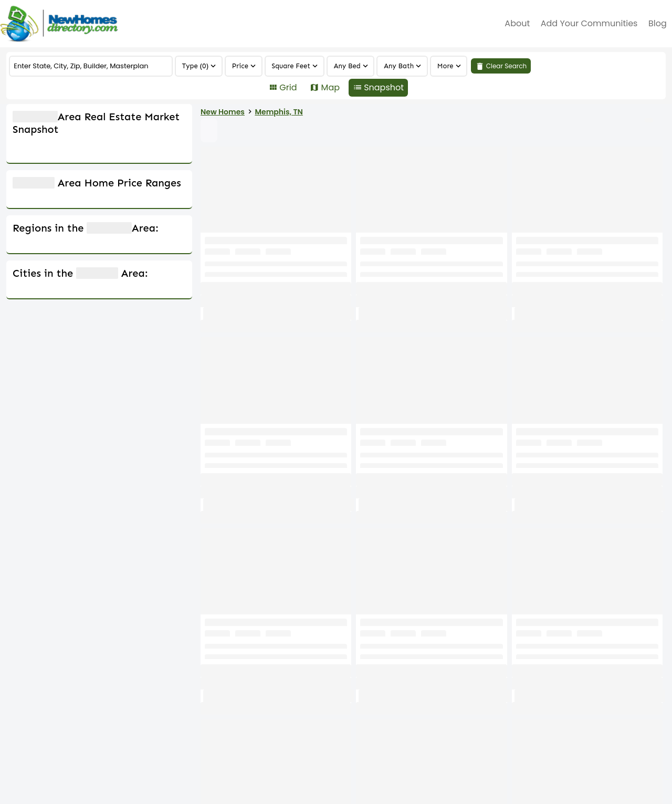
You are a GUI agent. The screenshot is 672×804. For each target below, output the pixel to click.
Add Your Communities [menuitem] (589, 23)
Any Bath (399, 66)
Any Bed (347, 66)
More (445, 66)
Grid (288, 87)
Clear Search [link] (507, 66)
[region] (449, 66)
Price (240, 66)
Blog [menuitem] (658, 23)
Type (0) (196, 66)
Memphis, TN (374, 112)
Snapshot (384, 87)
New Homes (318, 112)
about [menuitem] (517, 23)
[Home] (59, 24)
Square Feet (291, 66)
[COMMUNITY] (91, 66)
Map (330, 87)
